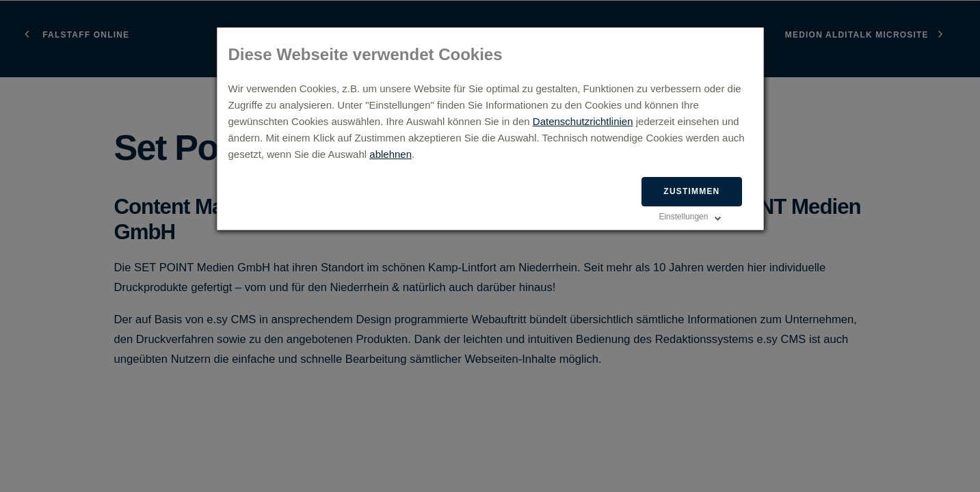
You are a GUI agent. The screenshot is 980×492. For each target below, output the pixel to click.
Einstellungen (683, 217)
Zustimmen (691, 191)
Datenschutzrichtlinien (583, 121)
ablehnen (390, 154)
